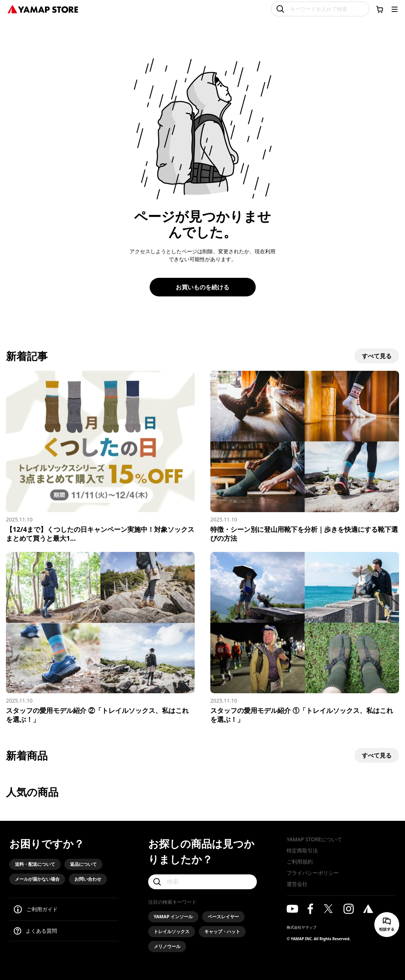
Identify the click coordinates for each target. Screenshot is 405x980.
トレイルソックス (172, 931)
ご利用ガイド (42, 909)
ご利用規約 (300, 862)
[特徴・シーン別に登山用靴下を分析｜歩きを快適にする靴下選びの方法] (305, 457)
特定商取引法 (302, 850)
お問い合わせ (88, 879)
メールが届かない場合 (37, 879)
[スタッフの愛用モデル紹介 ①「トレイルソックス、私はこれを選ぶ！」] (305, 638)
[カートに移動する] (380, 9)
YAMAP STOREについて (314, 839)
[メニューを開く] (395, 9)
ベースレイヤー (223, 917)
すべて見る (377, 356)
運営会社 (297, 884)
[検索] (203, 882)
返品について (83, 864)
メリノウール (167, 946)
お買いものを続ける (202, 287)
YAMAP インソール (173, 917)
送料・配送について (35, 864)
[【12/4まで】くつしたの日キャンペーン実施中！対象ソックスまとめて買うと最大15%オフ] (100, 457)
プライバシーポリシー (313, 873)
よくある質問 (41, 931)
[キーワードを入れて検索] (320, 9)
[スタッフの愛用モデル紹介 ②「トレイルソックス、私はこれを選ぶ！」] (100, 638)
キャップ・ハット (222, 931)
